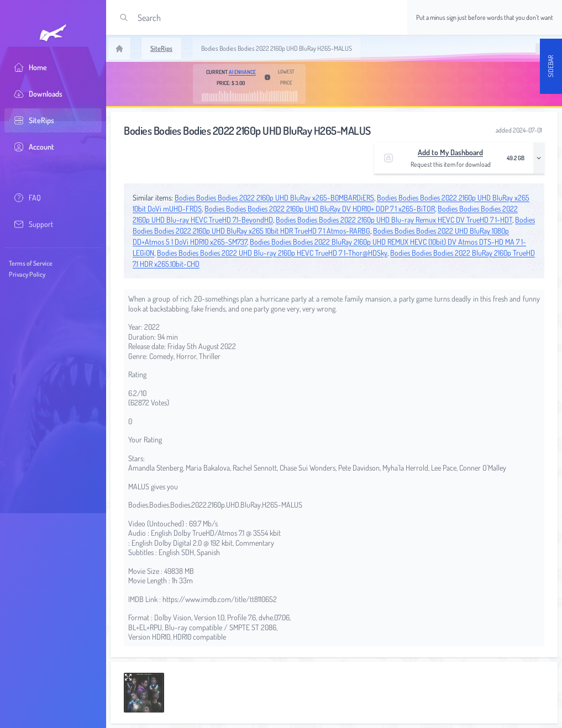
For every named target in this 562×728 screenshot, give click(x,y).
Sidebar (551, 66)
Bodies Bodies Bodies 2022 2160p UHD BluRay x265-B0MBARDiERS (274, 197)
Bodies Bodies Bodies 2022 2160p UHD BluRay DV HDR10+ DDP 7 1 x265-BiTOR (320, 209)
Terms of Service (31, 263)
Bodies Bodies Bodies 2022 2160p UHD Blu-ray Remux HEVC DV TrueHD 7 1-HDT (394, 220)
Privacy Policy (27, 274)
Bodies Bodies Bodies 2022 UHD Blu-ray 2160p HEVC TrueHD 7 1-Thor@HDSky (272, 253)
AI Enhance (242, 72)
